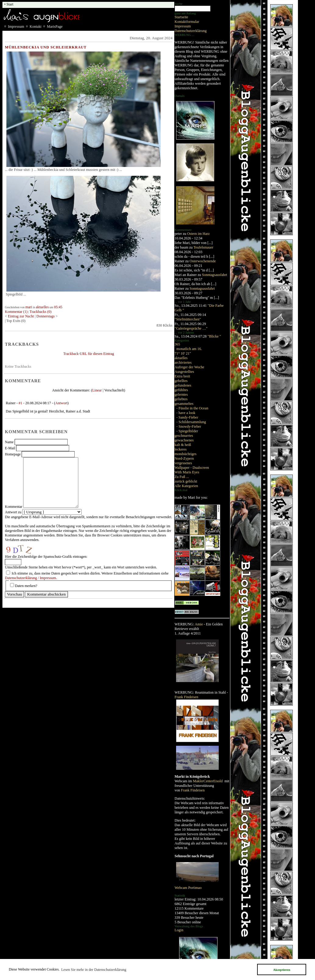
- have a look (186, 413)
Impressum (183, 26)
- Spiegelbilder (187, 431)
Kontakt (35, 27)
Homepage (13, 454)
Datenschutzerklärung (191, 31)
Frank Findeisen (186, 697)
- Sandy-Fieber (187, 417)
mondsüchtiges (186, 454)
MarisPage (55, 27)
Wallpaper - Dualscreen (192, 468)
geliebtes (181, 399)
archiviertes (183, 363)
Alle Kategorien (186, 486)
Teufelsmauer (203, 247)
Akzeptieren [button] (281, 970)
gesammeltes (184, 404)
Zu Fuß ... (182, 477)
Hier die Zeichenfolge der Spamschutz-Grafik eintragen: (46, 557)
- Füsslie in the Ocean (192, 408)
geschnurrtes (184, 436)
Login (179, 930)
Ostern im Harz (198, 234)
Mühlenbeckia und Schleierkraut (46, 47)
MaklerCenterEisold (208, 781)
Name (9, 442)
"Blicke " (214, 336)
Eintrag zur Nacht (21, 316)
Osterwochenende (203, 261)
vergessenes (183, 463)
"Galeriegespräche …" (191, 328)
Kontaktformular (187, 22)
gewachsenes (184, 440)
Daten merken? (26, 586)
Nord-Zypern (184, 458)
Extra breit (182, 376)
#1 (20, 403)
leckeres (181, 449)
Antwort (61, 403)
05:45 (58, 307)
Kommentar (14, 507)
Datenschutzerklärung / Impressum (30, 578)
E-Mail (10, 448)
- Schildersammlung (191, 422)
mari (29, 307)
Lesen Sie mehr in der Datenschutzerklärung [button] (94, 970)
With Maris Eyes (187, 472)
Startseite (181, 17)
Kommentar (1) (16, 312)
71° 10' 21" (183, 353)
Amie (199, 624)
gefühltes (181, 390)
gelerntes (181, 394)
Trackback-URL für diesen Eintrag (89, 354)
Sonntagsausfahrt (215, 275)
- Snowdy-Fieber (189, 426)
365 (177, 344)
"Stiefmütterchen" (188, 319)
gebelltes (181, 381)
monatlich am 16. (189, 349)
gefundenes (183, 385)
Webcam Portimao (188, 888)
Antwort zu (13, 512)
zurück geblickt (186, 481)
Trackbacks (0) (41, 312)
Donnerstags (46, 316)
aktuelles (181, 358)
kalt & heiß (183, 445)
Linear (97, 390)
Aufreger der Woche (189, 367)
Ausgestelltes (184, 372)
